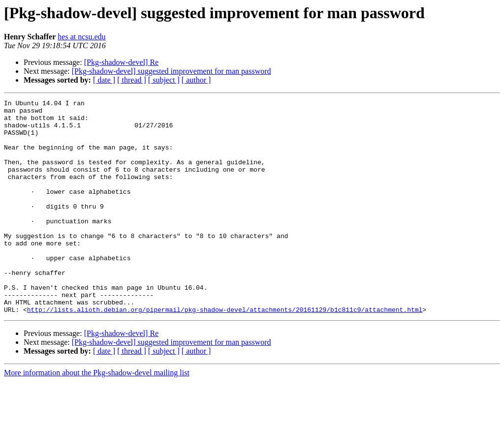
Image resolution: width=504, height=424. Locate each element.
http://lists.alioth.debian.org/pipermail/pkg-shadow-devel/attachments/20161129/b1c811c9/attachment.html (225, 352)
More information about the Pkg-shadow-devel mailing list (97, 415)
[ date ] (104, 80)
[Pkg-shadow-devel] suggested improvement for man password (172, 71)
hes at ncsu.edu (81, 37)
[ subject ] (164, 80)
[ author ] (196, 80)
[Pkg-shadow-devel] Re (122, 62)
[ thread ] (132, 80)
